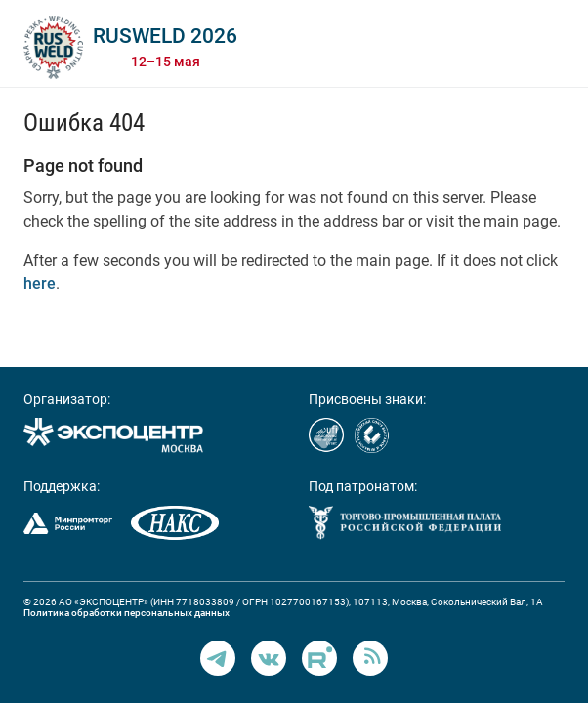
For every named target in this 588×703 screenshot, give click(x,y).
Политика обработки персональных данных (126, 613)
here (40, 284)
